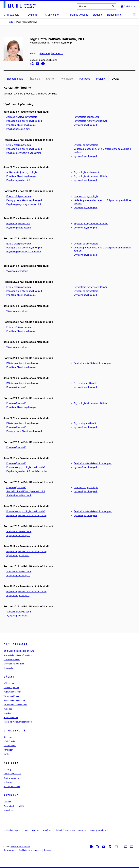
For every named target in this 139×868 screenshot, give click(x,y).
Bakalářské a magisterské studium (19, 651)
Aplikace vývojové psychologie (22, 117)
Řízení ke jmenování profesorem (18, 722)
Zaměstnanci (114, 15)
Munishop (82, 830)
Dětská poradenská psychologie (22, 363)
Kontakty (7, 769)
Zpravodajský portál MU (14, 806)
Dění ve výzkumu (11, 688)
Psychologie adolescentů (86, 117)
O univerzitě (15, 731)
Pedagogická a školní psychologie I (24, 121)
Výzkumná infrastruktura (14, 700)
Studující (97, 15)
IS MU (27, 830)
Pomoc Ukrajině (79, 15)
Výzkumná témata (11, 696)
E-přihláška (9, 668)
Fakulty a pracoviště (12, 774)
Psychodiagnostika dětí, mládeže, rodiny (27, 471)
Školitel (50, 79)
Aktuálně (11, 795)
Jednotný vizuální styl (99, 830)
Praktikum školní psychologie (21, 125)
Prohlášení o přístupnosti (30, 850)
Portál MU (48, 830)
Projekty (101, 79)
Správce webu (10, 850)
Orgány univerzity (11, 778)
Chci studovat (16, 644)
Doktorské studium (12, 659)
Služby (7, 754)
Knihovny (8, 782)
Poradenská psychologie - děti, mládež (26, 467)
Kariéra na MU (10, 746)
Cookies (48, 850)
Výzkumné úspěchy (12, 692)
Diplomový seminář (16, 387)
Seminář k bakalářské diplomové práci (93, 363)
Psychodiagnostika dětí (18, 129)
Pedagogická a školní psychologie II (24, 149)
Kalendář (8, 802)
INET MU (36, 830)
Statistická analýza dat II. (19, 495)
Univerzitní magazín (12, 830)
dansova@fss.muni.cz (51, 53)
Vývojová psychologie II (86, 156)
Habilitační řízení (11, 718)
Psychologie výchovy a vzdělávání (91, 121)
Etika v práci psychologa (19, 145)
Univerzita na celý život (14, 664)
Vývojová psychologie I (85, 125)
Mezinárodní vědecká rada (15, 705)
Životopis (35, 79)
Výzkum (9, 677)
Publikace (84, 79)
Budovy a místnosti (12, 787)
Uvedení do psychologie (86, 145)
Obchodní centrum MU (65, 830)
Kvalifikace (67, 79)
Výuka (115, 79)
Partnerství (8, 750)
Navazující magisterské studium (18, 655)
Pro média (8, 810)
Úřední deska (9, 741)
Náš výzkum (9, 683)
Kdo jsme (8, 737)
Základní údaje (15, 79)
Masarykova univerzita (20, 846)
